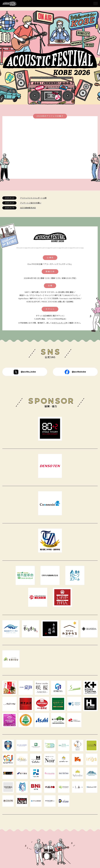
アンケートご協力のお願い (31, 203)
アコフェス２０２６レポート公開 (33, 198)
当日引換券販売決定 (28, 208)
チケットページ (60, 323)
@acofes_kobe (25, 372)
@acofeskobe (75, 372)
